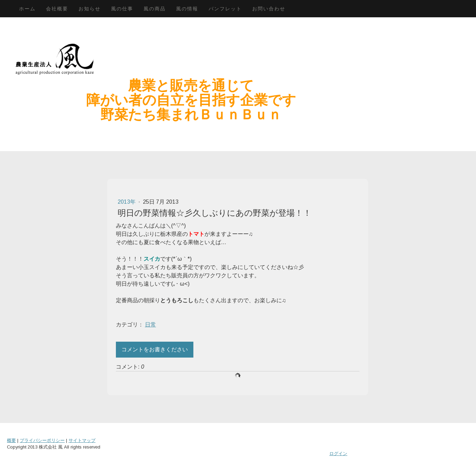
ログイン (338, 454)
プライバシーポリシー (42, 440)
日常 (150, 325)
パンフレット (225, 9)
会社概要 (57, 9)
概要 (11, 440)
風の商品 (155, 9)
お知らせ (90, 9)
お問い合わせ (269, 9)
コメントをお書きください (155, 349)
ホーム (27, 9)
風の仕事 (122, 9)
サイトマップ (82, 440)
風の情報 (187, 9)
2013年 (127, 202)
